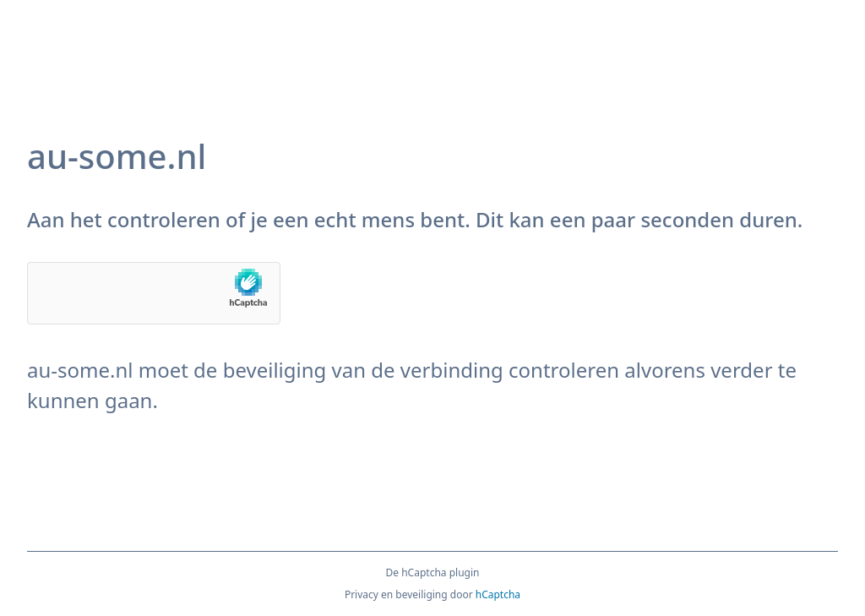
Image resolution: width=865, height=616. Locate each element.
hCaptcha (498, 594)
